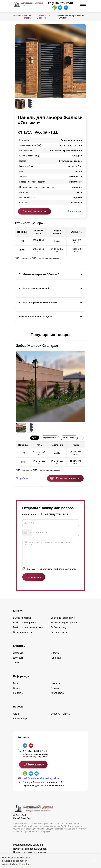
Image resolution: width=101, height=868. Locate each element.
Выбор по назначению (63, 622)
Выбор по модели (23, 622)
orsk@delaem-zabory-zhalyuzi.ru (41, 783)
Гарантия (56, 662)
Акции (16, 718)
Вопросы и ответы (61, 718)
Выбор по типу (59, 632)
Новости (55, 688)
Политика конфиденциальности (30, 853)
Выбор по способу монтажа (28, 632)
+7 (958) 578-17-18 (60, 3)
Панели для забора (45, 17)
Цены (35, 438)
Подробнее (25, 864)
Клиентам (19, 650)
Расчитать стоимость (68, 478)
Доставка (18, 657)
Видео (17, 693)
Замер (17, 667)
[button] (17, 335)
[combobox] (27, 533)
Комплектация (69, 438)
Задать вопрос (75, 211)
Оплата (55, 657)
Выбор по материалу (24, 627)
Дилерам (18, 662)
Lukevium (38, 849)
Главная (17, 15)
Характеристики (50, 438)
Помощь (18, 711)
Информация (21, 681)
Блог (16, 688)
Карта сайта (57, 697)
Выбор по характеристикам (66, 627)
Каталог (18, 615)
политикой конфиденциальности (59, 573)
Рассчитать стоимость (34, 211)
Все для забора (28, 17)
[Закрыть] (94, 861)
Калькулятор (20, 723)
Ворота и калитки (23, 636)
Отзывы (55, 693)
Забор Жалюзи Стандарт (37, 346)
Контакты (18, 697)
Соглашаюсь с (52, 573)
